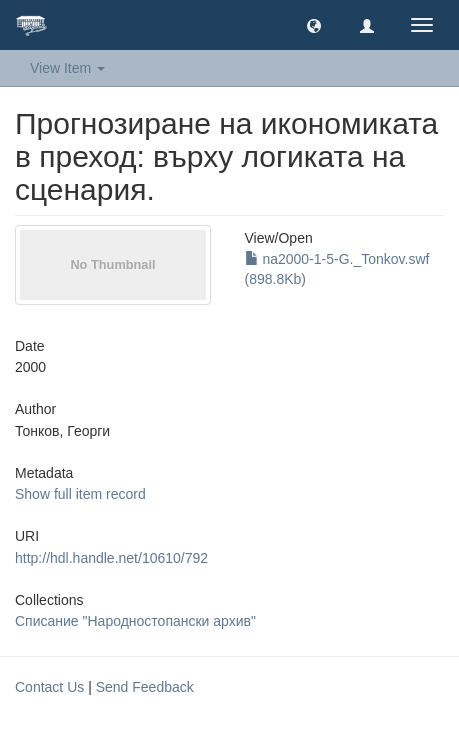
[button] (314, 25)
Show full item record (80, 494)
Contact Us (49, 687)
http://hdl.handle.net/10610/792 (111, 558)
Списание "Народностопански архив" (135, 621)
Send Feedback (145, 687)
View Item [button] (67, 68)
